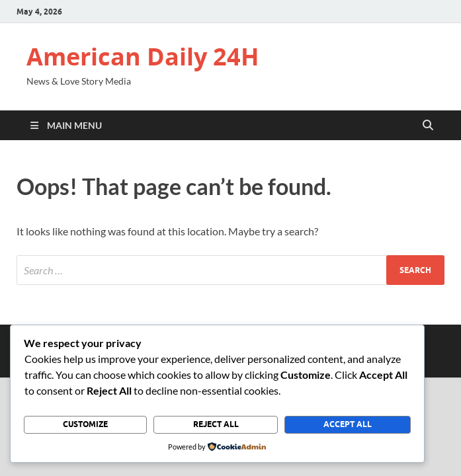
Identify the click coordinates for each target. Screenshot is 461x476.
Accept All (348, 424)
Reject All (216, 424)
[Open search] (428, 126)
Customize (85, 424)
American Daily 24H (143, 57)
